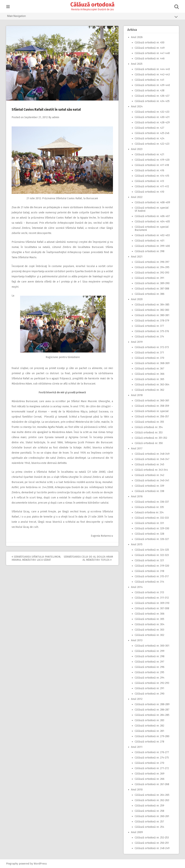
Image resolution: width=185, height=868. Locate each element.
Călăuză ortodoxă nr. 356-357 (151, 417)
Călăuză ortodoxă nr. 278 (149, 742)
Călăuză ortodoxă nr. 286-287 (151, 710)
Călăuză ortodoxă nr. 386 (149, 294)
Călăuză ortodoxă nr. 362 (149, 390)
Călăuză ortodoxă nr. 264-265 (151, 795)
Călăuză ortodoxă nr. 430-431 (151, 117)
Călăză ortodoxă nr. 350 (148, 443)
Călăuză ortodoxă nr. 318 (149, 571)
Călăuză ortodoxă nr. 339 (149, 486)
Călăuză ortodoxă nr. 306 (149, 614)
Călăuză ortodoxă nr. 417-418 (151, 165)
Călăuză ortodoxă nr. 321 (149, 560)
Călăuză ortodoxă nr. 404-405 (152, 222)
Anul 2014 (136, 587)
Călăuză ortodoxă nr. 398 (149, 251)
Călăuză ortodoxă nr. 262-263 (151, 800)
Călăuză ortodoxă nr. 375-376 (151, 331)
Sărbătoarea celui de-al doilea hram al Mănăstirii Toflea (89, 558)
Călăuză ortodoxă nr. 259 (149, 806)
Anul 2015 (136, 544)
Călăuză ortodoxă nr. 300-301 (151, 646)
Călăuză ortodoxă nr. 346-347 (151, 459)
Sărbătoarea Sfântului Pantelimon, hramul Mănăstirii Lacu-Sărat (37, 558)
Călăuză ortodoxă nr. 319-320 (151, 566)
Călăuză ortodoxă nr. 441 (149, 80)
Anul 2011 (136, 747)
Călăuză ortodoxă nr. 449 (149, 48)
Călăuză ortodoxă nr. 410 (149, 192)
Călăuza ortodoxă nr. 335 (149, 507)
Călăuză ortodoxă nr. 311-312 (151, 598)
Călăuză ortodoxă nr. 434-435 (151, 101)
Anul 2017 (136, 449)
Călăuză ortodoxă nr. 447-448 (151, 53)
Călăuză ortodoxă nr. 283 (149, 720)
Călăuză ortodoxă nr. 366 (149, 374)
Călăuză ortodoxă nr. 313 (149, 592)
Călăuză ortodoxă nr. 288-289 (151, 704)
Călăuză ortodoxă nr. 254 (149, 827)
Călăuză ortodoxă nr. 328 (149, 534)
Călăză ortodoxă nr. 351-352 (150, 438)
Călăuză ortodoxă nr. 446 (149, 59)
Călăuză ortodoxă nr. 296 (149, 667)
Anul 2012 (136, 699)
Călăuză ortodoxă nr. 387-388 (151, 289)
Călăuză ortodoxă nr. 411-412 (151, 186)
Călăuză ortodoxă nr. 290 (149, 694)
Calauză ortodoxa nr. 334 (148, 512)
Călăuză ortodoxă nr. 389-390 (151, 283)
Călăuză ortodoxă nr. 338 (149, 491)
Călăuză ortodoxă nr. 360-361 (151, 401)
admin (56, 117)
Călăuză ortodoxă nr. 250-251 (151, 843)
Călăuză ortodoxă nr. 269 (149, 774)
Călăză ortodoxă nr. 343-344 (151, 470)
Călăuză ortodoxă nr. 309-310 (151, 603)
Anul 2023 (136, 149)
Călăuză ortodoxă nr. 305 (149, 619)
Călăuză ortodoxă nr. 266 (149, 779)
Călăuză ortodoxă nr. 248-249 (151, 848)
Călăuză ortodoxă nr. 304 (149, 624)
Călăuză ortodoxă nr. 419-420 (151, 160)
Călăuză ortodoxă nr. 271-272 (151, 768)
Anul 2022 (136, 197)
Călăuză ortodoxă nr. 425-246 (151, 133)
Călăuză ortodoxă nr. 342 (149, 475)
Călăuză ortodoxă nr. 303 (149, 630)
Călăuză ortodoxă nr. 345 (149, 465)
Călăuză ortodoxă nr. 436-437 (151, 96)
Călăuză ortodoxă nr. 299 (149, 651)
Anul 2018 (136, 395)
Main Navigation (92, 17)
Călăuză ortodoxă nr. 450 (149, 43)
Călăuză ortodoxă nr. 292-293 (151, 683)
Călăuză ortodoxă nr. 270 (149, 763)
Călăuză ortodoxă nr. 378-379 (151, 321)
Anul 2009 (136, 832)
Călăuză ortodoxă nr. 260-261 (151, 816)
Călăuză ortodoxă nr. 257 (149, 822)
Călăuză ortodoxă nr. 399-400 (152, 246)
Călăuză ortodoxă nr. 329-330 (151, 528)
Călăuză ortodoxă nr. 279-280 (151, 736)
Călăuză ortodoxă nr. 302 (149, 635)
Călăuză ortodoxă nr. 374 (149, 337)
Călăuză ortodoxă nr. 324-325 (151, 550)
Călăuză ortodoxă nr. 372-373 (151, 347)
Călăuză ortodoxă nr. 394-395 (151, 267)
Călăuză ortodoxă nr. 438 (149, 91)
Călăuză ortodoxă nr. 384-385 (151, 305)
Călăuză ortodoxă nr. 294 (149, 678)
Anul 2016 (136, 496)
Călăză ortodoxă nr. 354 (148, 427)
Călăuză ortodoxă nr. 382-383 (151, 310)
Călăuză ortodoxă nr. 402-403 (151, 235)
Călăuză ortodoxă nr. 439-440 (152, 85)
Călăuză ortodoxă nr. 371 (149, 353)
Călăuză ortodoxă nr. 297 (149, 662)
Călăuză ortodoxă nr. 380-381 (151, 315)
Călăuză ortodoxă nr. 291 (149, 688)
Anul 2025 (136, 64)
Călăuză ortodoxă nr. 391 (149, 278)
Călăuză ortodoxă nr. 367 (149, 369)
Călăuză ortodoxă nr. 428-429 (151, 122)
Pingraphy (13, 864)
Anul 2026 (136, 37)
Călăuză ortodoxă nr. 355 (149, 422)
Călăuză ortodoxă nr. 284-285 (151, 715)
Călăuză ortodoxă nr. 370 (149, 358)
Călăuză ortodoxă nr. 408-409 (152, 202)
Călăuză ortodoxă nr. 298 (149, 656)
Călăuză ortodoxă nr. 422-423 (151, 144)
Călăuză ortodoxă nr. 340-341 (151, 480)
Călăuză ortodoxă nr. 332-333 (151, 518)
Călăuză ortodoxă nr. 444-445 (152, 69)
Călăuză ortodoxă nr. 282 (149, 726)
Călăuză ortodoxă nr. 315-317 (151, 576)
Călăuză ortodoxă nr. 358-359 (151, 406)
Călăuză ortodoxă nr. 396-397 (151, 262)
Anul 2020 (136, 299)
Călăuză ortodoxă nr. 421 (149, 154)
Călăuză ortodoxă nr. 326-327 (151, 539)
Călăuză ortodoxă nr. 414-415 (151, 176)
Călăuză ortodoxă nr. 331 (149, 523)
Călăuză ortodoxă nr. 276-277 (151, 752)
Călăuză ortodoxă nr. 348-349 (151, 454)
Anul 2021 (136, 257)
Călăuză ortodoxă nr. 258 (149, 811)
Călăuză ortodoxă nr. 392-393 (151, 273)
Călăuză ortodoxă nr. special (151, 411)
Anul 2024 (136, 107)
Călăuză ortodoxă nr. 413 (149, 181)
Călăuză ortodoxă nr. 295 (149, 672)
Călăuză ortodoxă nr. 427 (149, 128)
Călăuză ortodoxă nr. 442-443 (151, 75)
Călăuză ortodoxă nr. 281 (149, 731)
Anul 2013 (136, 640)
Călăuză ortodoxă (93, 5)
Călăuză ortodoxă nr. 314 (149, 582)
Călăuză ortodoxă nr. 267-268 (151, 784)
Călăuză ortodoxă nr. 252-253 (151, 838)
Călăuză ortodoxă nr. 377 (149, 326)
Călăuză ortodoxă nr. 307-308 (151, 608)
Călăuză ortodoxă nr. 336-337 (151, 502)
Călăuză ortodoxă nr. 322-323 (151, 555)
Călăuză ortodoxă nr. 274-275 (151, 758)
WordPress (41, 864)
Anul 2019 (136, 342)
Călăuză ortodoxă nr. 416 (149, 170)
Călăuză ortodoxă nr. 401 (149, 241)
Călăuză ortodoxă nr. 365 (149, 379)
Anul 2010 (136, 790)
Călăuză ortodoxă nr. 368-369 (151, 363)
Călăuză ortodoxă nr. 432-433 (151, 112)
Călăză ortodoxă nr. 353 (148, 433)
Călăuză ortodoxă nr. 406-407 (152, 216)
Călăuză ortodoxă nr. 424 (149, 138)
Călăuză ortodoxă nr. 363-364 (151, 385)
